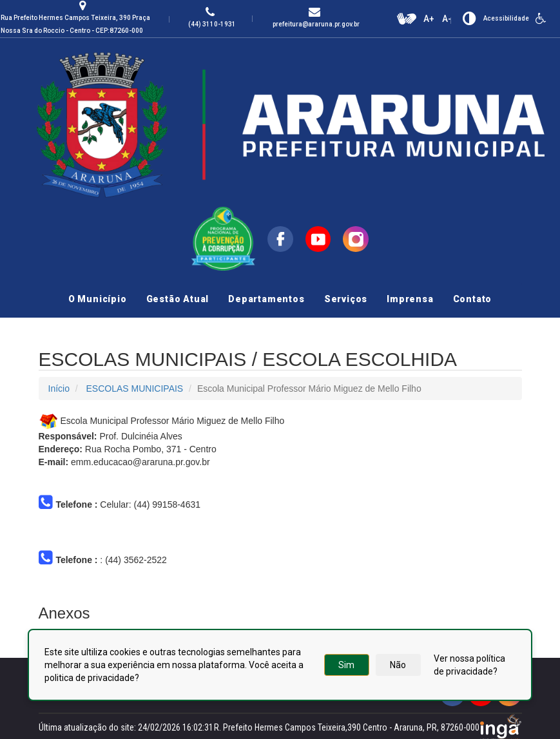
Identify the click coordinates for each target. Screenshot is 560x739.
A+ (429, 19)
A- (447, 19)
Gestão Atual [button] (178, 299)
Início (59, 389)
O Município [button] (98, 299)
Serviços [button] (346, 299)
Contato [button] (473, 299)
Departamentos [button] (266, 299)
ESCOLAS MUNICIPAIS (135, 389)
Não (398, 665)
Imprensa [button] (410, 299)
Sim (346, 665)
